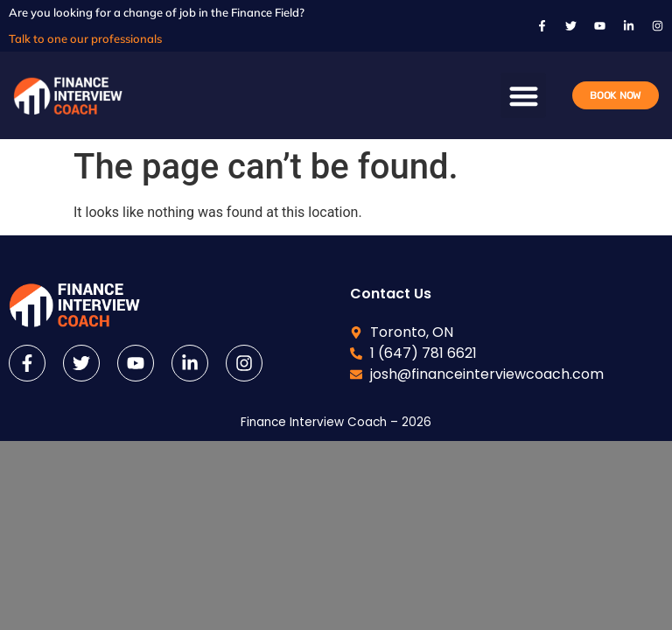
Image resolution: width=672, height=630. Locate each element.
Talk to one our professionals (85, 38)
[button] (524, 96)
